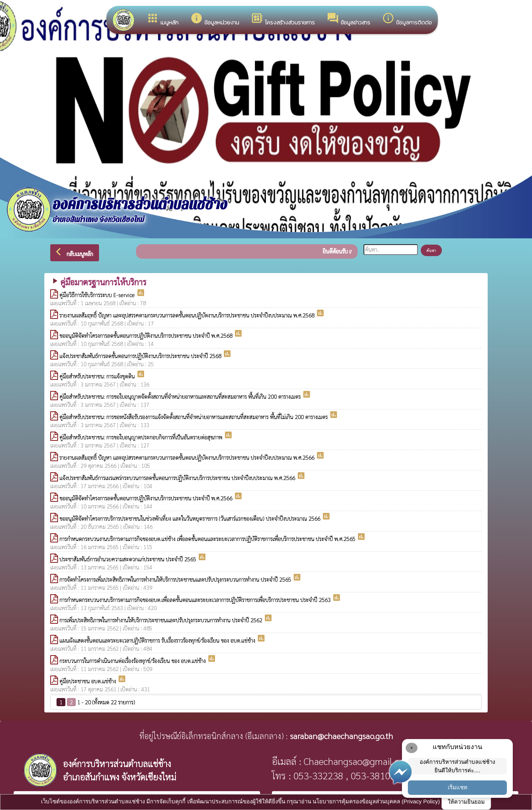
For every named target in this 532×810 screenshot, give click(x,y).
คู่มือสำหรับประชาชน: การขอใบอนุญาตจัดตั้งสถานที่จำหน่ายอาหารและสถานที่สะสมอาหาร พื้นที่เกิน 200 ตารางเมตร (181, 396)
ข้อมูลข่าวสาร (348, 19)
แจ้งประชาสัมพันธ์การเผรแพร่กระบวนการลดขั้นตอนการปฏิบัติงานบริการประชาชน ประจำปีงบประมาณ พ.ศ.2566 (178, 478)
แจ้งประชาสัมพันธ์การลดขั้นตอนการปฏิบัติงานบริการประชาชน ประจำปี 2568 (141, 356)
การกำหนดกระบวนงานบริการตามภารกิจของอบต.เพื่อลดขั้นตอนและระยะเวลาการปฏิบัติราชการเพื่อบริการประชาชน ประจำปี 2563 (196, 600)
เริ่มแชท (458, 787)
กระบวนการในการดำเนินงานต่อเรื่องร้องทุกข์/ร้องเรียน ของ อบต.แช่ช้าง (133, 661)
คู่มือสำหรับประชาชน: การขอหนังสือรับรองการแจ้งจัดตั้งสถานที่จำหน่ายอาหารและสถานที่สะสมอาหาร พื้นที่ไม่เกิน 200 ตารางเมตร (194, 417)
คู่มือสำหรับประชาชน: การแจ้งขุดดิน (98, 376)
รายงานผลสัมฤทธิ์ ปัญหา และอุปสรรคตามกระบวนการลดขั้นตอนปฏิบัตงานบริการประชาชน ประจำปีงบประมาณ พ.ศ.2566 (188, 457)
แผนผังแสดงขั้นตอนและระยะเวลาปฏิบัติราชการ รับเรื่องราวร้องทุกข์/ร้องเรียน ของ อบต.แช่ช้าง (158, 640)
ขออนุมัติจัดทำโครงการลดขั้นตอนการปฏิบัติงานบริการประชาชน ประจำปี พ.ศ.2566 (147, 498)
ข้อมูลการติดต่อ (407, 19)
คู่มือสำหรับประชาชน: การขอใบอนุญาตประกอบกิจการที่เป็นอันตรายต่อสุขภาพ (142, 437)
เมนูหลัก (162, 19)
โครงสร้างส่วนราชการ (283, 19)
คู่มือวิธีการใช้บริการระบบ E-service (98, 295)
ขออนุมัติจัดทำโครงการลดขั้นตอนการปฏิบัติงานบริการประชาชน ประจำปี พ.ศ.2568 (147, 335)
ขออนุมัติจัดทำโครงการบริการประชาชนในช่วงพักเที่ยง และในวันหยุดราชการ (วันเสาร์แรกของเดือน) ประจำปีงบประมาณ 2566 (191, 518)
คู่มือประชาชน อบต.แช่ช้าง (88, 681)
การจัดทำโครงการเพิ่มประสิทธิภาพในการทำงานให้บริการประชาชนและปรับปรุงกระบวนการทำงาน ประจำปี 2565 (176, 579)
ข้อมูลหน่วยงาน (215, 19)
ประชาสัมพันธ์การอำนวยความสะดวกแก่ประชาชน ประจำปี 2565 (129, 559)
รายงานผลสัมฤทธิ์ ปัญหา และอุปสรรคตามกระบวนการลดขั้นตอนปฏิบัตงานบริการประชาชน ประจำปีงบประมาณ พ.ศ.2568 (188, 315)
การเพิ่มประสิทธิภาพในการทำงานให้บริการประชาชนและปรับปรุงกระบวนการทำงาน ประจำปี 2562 (162, 620)
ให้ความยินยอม (466, 802)
